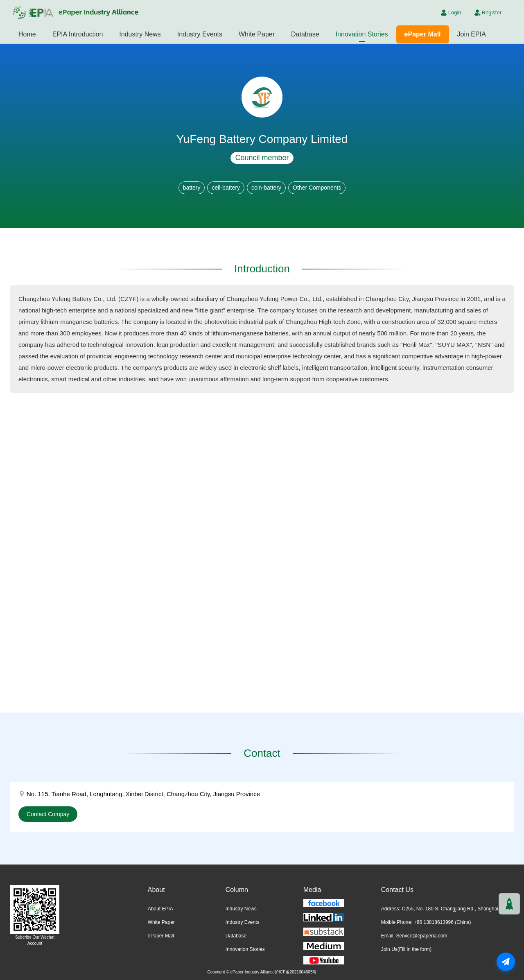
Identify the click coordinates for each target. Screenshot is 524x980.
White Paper (257, 34)
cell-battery (226, 188)
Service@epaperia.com (421, 936)
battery (192, 188)
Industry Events (200, 34)
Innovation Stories (362, 34)
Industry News (140, 34)
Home (27, 34)
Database (305, 34)
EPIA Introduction (78, 34)
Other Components (317, 188)
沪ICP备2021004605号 (296, 972)
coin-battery (266, 188)
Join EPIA (472, 34)
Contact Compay (48, 814)
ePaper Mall (423, 34)
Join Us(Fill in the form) (406, 949)
